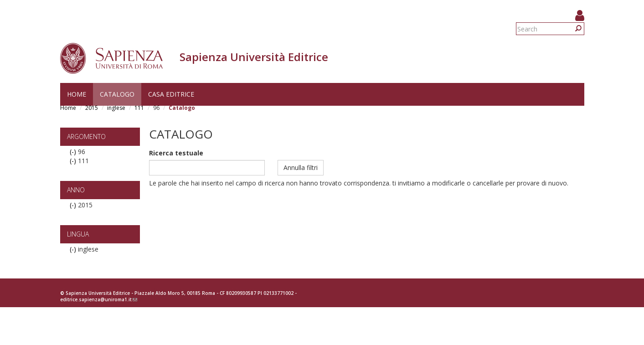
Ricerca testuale (176, 153)
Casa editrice (171, 94)
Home (77, 94)
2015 (92, 108)
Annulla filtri (301, 167)
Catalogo (117, 94)
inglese (116, 108)
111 (139, 108)
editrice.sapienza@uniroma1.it (99, 299)
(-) (74, 152)
